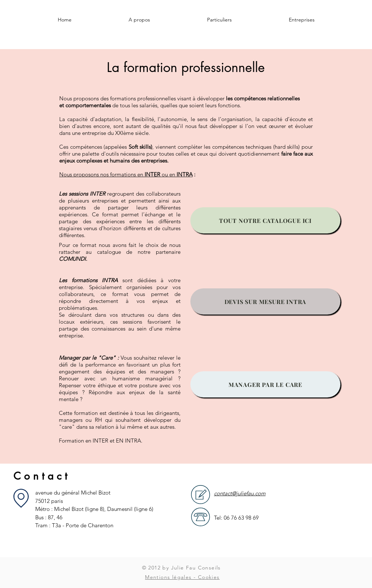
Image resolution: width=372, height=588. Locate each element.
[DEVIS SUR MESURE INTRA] (265, 301)
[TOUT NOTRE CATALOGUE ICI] (265, 220)
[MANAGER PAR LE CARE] (265, 384)
